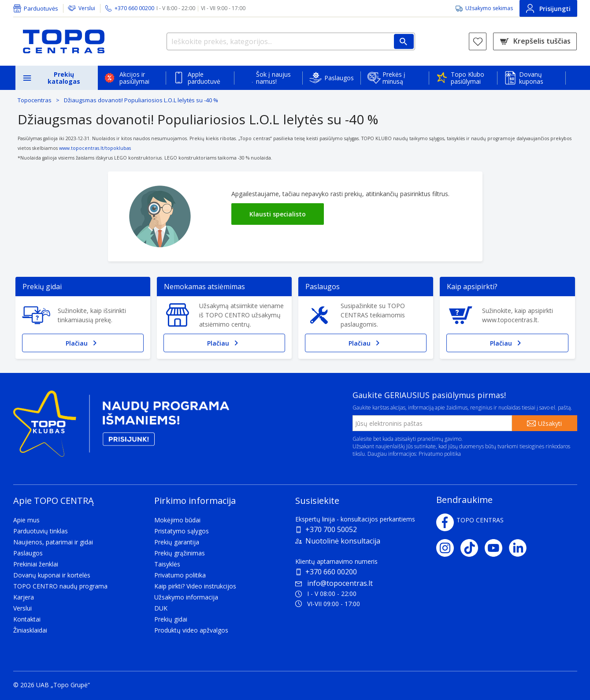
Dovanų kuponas (531, 78)
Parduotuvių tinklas (41, 531)
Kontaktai (27, 619)
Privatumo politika (440, 454)
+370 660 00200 (331, 572)
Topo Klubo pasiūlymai (468, 78)
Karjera (24, 597)
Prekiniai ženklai (36, 564)
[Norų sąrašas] (478, 41)
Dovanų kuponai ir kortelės (52, 575)
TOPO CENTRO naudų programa (60, 586)
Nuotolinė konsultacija (343, 541)
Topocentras (35, 100)
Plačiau (83, 343)
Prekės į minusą (394, 78)
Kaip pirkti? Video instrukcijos (195, 586)
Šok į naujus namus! (273, 78)
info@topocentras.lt (334, 583)
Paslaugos (339, 78)
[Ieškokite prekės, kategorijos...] (291, 41)
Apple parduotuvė (204, 78)
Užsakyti (550, 423)
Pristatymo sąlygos (182, 531)
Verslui (87, 8)
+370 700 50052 (331, 529)
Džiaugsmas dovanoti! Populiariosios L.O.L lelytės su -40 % (141, 100)
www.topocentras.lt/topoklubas (95, 148)
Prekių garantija (177, 542)
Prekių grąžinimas (180, 553)
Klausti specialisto (278, 214)
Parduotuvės (41, 8)
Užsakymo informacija (186, 597)
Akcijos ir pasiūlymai (134, 78)
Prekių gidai (171, 619)
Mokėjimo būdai (177, 520)
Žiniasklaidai (30, 630)
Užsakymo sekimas (489, 8)
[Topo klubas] (121, 427)
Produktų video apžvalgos (191, 630)
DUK (161, 608)
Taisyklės (167, 564)
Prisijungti (548, 8)
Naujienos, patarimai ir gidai (53, 542)
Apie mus (26, 520)
